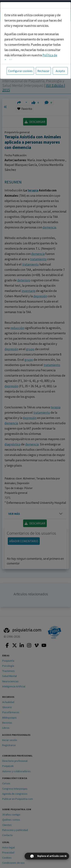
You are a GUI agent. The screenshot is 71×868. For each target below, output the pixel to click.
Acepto (60, 71)
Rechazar (43, 71)
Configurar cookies (20, 71)
